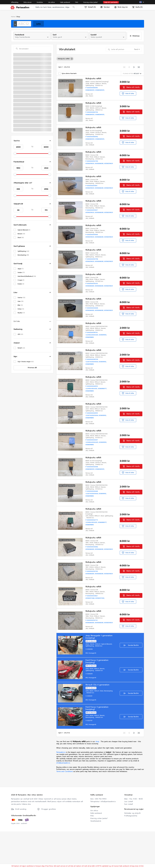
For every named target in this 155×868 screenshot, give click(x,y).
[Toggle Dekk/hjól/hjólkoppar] (51, 245)
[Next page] (134, 67)
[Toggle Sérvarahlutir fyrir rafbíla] (51, 250)
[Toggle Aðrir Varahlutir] (51, 236)
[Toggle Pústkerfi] (51, 212)
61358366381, (100, 167)
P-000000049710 (92, 354)
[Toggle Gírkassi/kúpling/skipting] (51, 217)
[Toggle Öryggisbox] (51, 93)
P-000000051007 (92, 220)
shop (97, 778)
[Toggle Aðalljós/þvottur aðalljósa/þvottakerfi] (51, 226)
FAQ (92, 852)
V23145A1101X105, (92, 412)
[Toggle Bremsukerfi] (51, 65)
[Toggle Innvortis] (51, 70)
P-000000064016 (92, 88)
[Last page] (139, 67)
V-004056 (90, 682)
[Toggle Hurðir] (51, 184)
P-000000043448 (92, 493)
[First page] (124, 67)
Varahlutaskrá (96, 858)
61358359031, (91, 167)
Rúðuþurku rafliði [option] (65, 59)
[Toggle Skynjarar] (51, 169)
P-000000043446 (92, 519)
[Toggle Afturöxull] (51, 241)
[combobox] (30, 37)
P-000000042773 (92, 548)
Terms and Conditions (65, 808)
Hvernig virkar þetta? (99, 855)
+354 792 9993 (100, 836)
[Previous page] (129, 67)
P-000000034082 (92, 576)
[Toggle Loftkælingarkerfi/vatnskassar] (51, 55)
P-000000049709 (92, 382)
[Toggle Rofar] (51, 179)
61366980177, (103, 412)
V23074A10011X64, (93, 385)
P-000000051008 (92, 248)
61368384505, (91, 91)
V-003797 (89, 757)
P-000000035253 (92, 303)
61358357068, (91, 630)
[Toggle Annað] (51, 103)
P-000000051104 (92, 192)
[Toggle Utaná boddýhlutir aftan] (51, 198)
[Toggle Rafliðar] (51, 108)
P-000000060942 (92, 139)
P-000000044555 (92, 438)
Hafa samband (96, 850)
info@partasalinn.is (63, 799)
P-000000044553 (92, 410)
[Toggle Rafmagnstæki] (51, 74)
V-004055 (90, 708)
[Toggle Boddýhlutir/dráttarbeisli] (51, 60)
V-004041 (89, 731)
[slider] (15, 273)
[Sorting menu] (132, 73)
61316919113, (103, 357)
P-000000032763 (92, 602)
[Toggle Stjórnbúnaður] (51, 84)
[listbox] (100, 59)
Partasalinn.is (61, 789)
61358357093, (100, 630)
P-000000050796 (92, 276)
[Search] (74, 9)
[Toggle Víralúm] (51, 98)
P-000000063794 (92, 114)
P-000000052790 (92, 164)
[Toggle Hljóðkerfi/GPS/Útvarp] (51, 174)
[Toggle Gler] (51, 222)
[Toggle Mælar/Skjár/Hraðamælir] (51, 89)
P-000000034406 (92, 329)
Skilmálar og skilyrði (132, 850)
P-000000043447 (92, 466)
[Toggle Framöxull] (51, 203)
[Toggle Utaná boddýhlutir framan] (51, 193)
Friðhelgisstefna (131, 852)
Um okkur (94, 847)
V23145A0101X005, (93, 357)
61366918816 (90, 359)
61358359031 (90, 169)
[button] (32, 261)
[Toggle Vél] (51, 188)
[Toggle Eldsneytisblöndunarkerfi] (51, 207)
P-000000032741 (92, 653)
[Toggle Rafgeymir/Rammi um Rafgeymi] (51, 79)
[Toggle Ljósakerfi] (51, 231)
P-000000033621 (92, 627)
